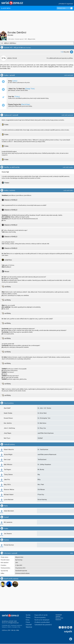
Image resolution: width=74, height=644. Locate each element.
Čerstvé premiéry (40, 617)
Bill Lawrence (8, 522)
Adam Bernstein (9, 511)
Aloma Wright (8, 454)
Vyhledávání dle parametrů (43, 625)
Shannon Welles (9, 489)
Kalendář (29, 625)
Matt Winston (8, 464)
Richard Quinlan (9, 545)
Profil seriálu (11, 39)
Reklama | (5, 627)
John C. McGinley (9, 428)
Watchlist (29, 627)
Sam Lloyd (7, 459)
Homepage (59, 615)
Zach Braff (7, 408)
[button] (37, 43)
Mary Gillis (7, 484)
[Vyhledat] (71, 8)
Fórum (28, 622)
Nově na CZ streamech (42, 620)
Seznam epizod (19, 39)
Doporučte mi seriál (41, 615)
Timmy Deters (8, 474)
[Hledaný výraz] (65, 8)
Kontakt (15, 627)
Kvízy (28, 620)
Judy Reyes (8, 433)
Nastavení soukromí (17, 625)
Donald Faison (8, 418)
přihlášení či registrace (66, 4)
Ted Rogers (7, 469)
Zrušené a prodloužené (42, 622)
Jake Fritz (7, 479)
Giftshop (58, 616)
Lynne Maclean (9, 499)
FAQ (19, 627)
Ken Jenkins (8, 423)
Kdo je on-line (59, 618)
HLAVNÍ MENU (6, 8)
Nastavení (58, 620)
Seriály (28, 615)
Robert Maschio (9, 449)
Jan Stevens (8, 533)
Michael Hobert (9, 494)
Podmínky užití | (6, 625)
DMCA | (10, 627)
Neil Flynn (7, 438)
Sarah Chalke (8, 413)
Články (28, 617)
